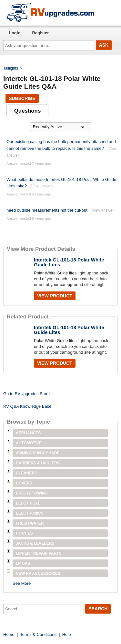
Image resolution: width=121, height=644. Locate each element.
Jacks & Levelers (35, 543)
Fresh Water (30, 523)
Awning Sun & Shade (38, 453)
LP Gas (23, 563)
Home (9, 634)
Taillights (11, 68)
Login (15, 33)
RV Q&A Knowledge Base (27, 406)
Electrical (28, 503)
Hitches (24, 533)
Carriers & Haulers (38, 463)
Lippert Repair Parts (39, 553)
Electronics (30, 513)
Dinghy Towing (32, 493)
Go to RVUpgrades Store (26, 394)
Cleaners (26, 473)
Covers (24, 483)
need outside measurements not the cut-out (47, 210)
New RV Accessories (38, 573)
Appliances (28, 433)
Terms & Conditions (38, 634)
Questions (28, 111)
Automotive (29, 443)
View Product (55, 296)
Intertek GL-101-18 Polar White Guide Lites (69, 262)
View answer (42, 186)
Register (40, 33)
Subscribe (22, 98)
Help (67, 634)
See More (22, 583)
